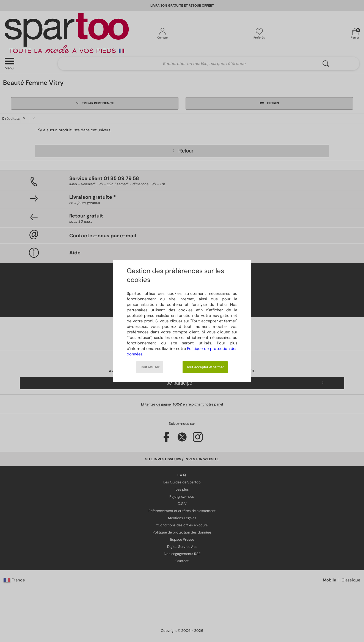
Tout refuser (150, 367)
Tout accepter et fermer (205, 367)
